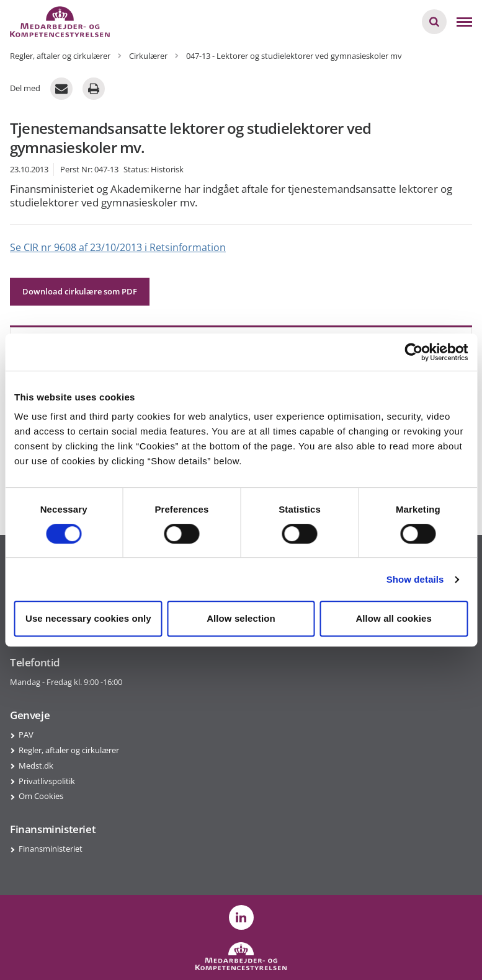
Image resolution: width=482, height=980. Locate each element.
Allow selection (241, 618)
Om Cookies (41, 796)
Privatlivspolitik (47, 781)
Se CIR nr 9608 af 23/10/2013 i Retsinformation (118, 247)
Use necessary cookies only (88, 618)
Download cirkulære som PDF (80, 291)
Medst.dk (36, 766)
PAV (26, 735)
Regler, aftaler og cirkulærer (69, 750)
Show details (415, 579)
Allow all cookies (394, 618)
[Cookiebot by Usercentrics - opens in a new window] (413, 352)
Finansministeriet (51, 849)
